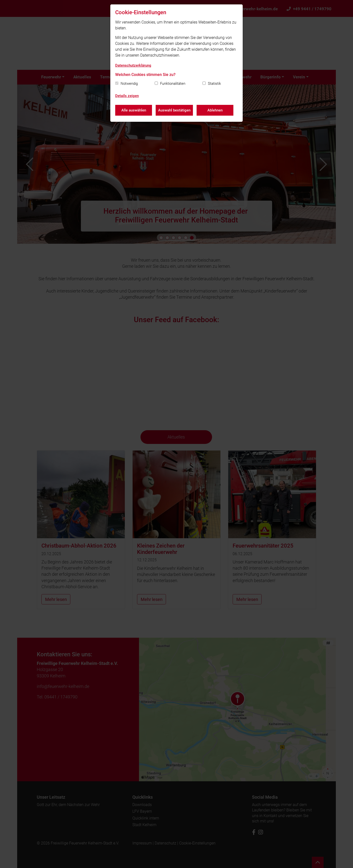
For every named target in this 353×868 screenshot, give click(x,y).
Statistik (214, 84)
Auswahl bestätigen (174, 110)
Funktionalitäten (173, 84)
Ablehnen (215, 110)
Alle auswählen (134, 110)
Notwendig (129, 84)
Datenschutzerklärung (133, 65)
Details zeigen (127, 96)
